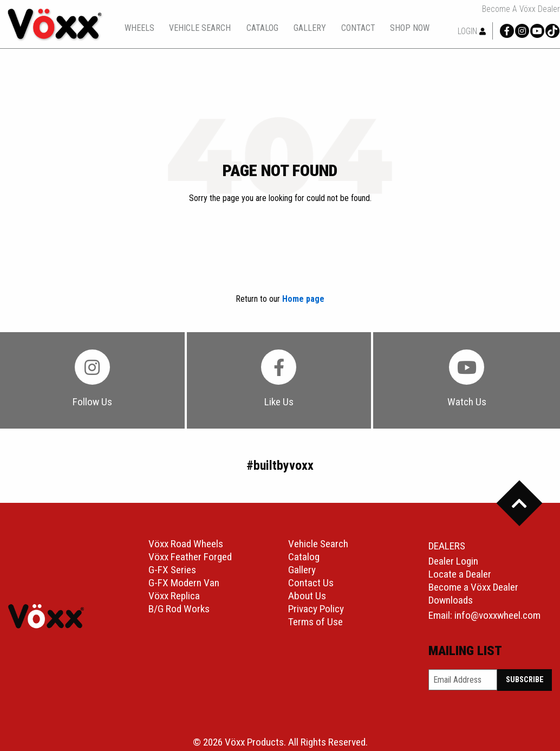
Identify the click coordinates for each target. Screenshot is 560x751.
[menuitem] (139, 28)
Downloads (451, 600)
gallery (310, 28)
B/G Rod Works (179, 609)
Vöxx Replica (174, 596)
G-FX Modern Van (184, 583)
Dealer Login (453, 561)
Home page (303, 299)
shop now (410, 28)
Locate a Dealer (460, 574)
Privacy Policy (316, 609)
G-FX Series (172, 570)
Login (472, 31)
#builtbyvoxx (280, 465)
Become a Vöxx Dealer (521, 9)
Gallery (302, 570)
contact (358, 28)
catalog (262, 28)
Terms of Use (315, 622)
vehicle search (200, 28)
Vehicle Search (318, 544)
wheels (139, 28)
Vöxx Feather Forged (190, 557)
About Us (307, 596)
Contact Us (311, 583)
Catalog (304, 557)
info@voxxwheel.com (497, 615)
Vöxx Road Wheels (186, 544)
